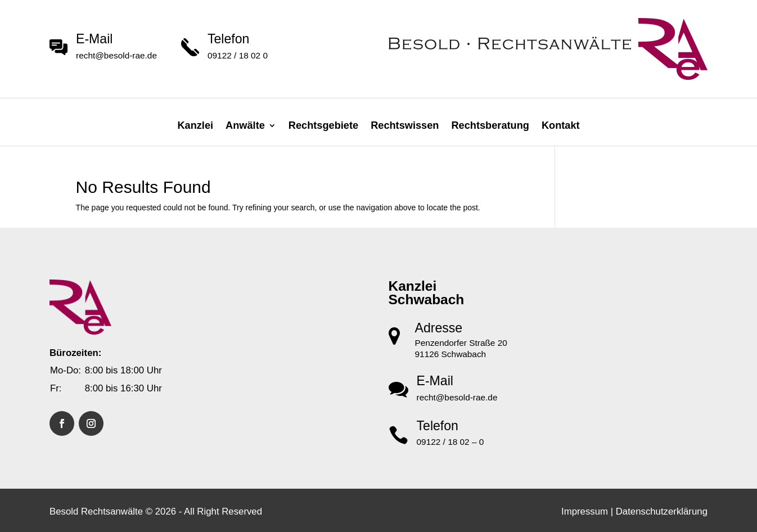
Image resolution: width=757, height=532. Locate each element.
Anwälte (245, 125)
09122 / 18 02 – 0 (450, 442)
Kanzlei (195, 125)
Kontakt (561, 125)
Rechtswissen (405, 125)
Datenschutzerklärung (662, 511)
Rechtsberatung (490, 125)
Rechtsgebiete (323, 125)
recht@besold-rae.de (116, 55)
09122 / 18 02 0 (238, 55)
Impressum (585, 511)
